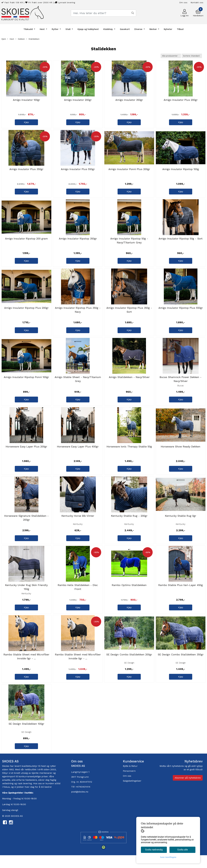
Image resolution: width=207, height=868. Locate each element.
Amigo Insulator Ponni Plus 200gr (129, 172)
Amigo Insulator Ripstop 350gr (78, 243)
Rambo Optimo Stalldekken (129, 596)
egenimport (9, 790)
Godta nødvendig (154, 850)
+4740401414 (83, 800)
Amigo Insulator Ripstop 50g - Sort (181, 243)
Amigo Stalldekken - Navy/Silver (129, 384)
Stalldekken (33, 39)
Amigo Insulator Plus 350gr (26, 172)
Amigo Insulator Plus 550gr (78, 172)
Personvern (129, 784)
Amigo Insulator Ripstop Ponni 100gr (26, 384)
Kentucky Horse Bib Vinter (78, 525)
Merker (154, 29)
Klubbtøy (108, 29)
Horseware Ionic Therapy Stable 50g (129, 455)
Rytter (55, 29)
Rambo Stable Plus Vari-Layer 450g (181, 596)
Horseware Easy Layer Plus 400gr (78, 455)
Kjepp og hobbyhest (88, 29)
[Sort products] (192, 56)
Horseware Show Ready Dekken (181, 455)
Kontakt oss (197, 2)
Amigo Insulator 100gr (26, 101)
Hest (43, 29)
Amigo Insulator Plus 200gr (181, 101)
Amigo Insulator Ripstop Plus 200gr (26, 313)
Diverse (139, 29)
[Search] (103, 13)
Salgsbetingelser (132, 794)
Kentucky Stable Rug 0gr (181, 525)
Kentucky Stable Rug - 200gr (129, 525)
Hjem (4, 39)
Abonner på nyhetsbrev (188, 791)
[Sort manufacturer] (171, 56)
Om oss (183, 2)
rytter (53, 779)
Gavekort (125, 29)
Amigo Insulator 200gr (78, 101)
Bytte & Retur (130, 779)
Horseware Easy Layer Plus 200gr (26, 455)
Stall (68, 29)
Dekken (20, 39)
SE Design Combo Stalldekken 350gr (181, 667)
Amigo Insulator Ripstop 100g (181, 172)
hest (44, 779)
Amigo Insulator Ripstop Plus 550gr (181, 313)
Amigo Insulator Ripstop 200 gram (26, 243)
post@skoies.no (80, 805)
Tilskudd (28, 29)
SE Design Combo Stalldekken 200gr (129, 667)
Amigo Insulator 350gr (129, 101)
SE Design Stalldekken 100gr (26, 737)
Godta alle (183, 850)
